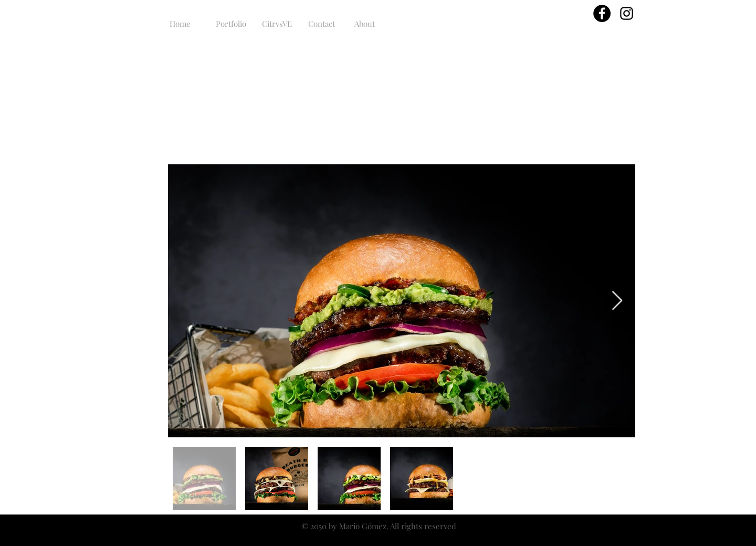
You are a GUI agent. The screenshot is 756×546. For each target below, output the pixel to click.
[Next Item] (617, 301)
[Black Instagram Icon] (627, 13)
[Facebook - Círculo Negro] (602, 13)
